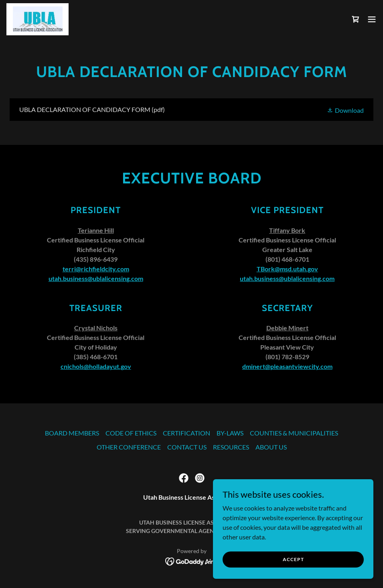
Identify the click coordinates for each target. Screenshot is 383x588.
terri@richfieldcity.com (96, 269)
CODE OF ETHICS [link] (131, 433)
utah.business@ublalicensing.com (96, 278)
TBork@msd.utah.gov (287, 269)
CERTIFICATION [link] (186, 433)
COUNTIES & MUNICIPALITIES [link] (294, 433)
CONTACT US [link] (187, 447)
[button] (372, 19)
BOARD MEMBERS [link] (72, 433)
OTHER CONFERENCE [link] (129, 447)
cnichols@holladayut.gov (96, 366)
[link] (37, 19)
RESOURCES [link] (231, 447)
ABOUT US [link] (271, 447)
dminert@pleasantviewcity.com (287, 366)
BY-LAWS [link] (230, 433)
